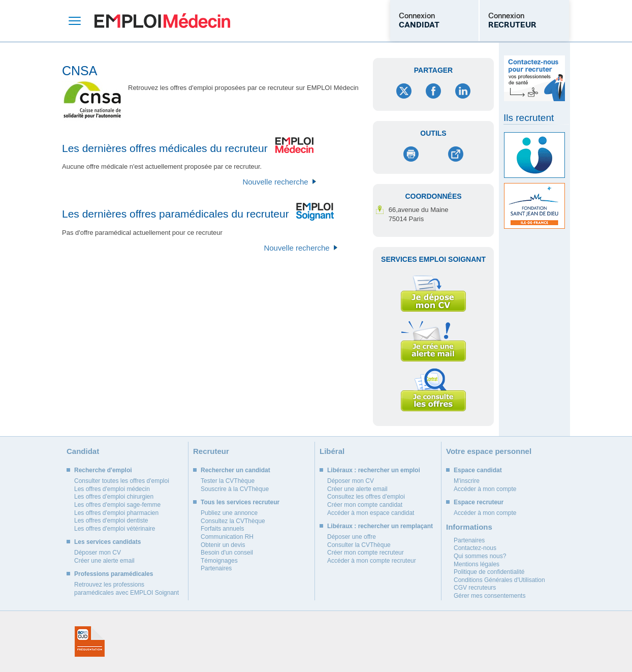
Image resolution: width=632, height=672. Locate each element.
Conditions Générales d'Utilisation (499, 580)
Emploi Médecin (162, 21)
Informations (469, 527)
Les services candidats (107, 542)
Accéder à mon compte (485, 489)
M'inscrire (467, 481)
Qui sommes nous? (480, 556)
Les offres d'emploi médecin (112, 489)
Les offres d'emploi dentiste (111, 521)
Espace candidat (478, 470)
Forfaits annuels (222, 529)
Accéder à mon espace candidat (371, 513)
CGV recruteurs (475, 588)
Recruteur (211, 451)
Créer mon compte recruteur (366, 553)
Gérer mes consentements (489, 596)
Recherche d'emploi (103, 470)
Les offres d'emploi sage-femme (117, 505)
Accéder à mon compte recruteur (372, 561)
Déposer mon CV (98, 553)
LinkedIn (463, 91)
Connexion (419, 20)
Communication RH (227, 537)
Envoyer (455, 154)
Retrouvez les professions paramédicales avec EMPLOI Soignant (127, 589)
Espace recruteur (479, 502)
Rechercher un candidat (235, 470)
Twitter (404, 91)
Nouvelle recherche (275, 182)
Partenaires (216, 568)
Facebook (433, 91)
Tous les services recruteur (240, 502)
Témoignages (219, 561)
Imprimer (411, 154)
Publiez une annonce (229, 513)
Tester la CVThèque (228, 481)
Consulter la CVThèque (359, 545)
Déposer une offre (352, 537)
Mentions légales (477, 564)
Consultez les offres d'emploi (366, 497)
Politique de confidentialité (489, 572)
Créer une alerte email (104, 561)
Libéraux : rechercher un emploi (374, 470)
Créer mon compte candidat (365, 505)
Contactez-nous (475, 548)
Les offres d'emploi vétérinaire (115, 529)
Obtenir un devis (223, 545)
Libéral (332, 451)
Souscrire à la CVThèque (235, 489)
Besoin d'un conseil (227, 553)
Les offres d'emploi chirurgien (114, 497)
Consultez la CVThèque (233, 521)
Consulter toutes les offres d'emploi (122, 481)
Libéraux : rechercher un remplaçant (380, 526)
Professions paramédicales (114, 574)
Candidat (83, 451)
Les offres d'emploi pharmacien (116, 513)
